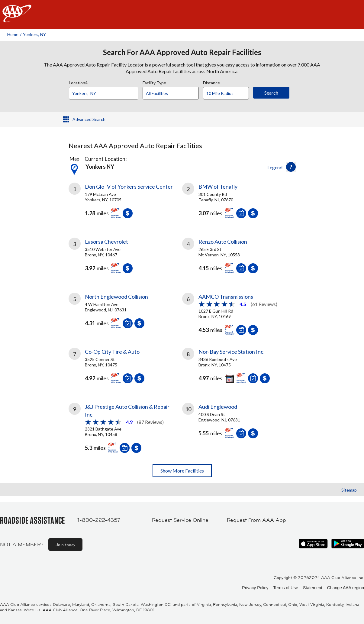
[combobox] (106, 92)
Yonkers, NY (34, 34)
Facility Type (154, 82)
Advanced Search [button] (89, 119)
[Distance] (228, 93)
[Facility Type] (176, 93)
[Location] (104, 93)
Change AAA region (346, 588)
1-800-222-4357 (99, 520)
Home (13, 34)
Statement (313, 588)
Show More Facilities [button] (182, 471)
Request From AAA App (256, 520)
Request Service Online (180, 520)
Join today (65, 544)
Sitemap (349, 490)
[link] (125, 203)
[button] (291, 167)
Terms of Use (285, 588)
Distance (211, 82)
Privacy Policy (255, 588)
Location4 (78, 82)
